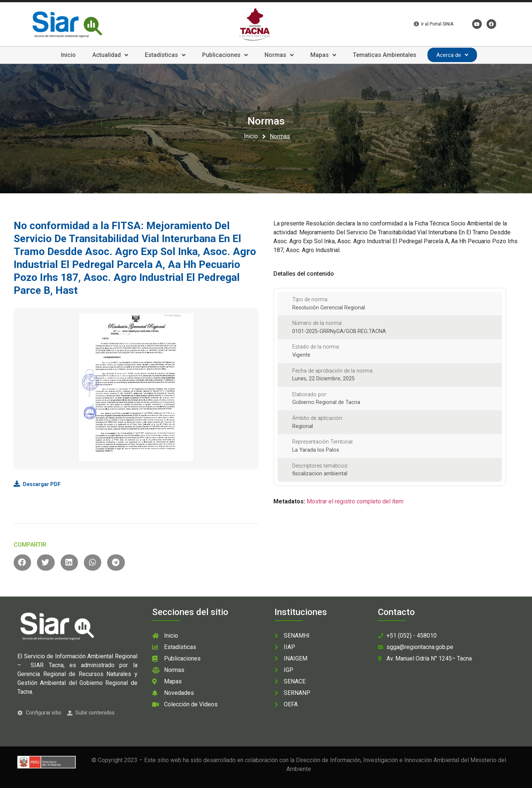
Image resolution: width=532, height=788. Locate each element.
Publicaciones (225, 55)
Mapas (323, 55)
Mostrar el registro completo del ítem (355, 501)
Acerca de (452, 55)
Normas (279, 55)
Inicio (68, 55)
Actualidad (110, 55)
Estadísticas (165, 55)
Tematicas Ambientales (385, 55)
